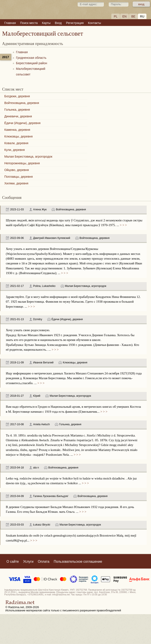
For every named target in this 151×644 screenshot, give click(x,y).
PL (116, 16)
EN (124, 16)
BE (133, 16)
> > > (123, 225)
